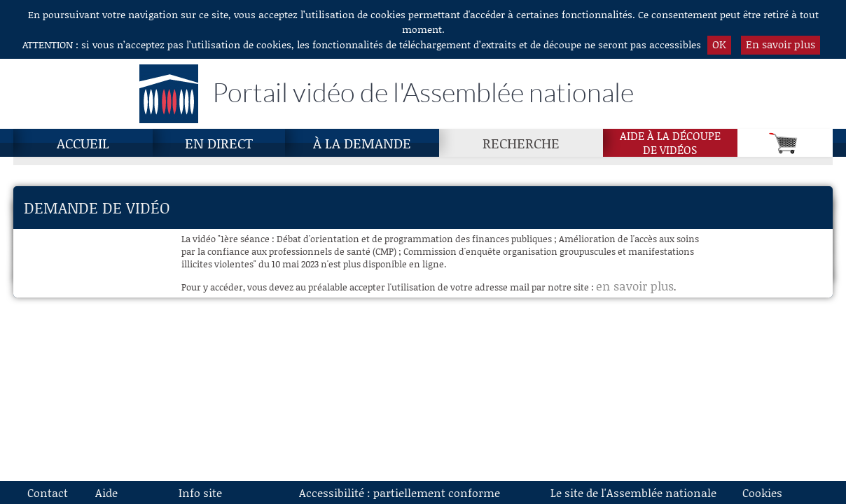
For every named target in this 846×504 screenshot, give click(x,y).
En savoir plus (781, 44)
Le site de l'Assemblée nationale (633, 492)
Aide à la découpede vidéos (670, 143)
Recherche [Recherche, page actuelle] (521, 143)
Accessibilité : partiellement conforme (400, 492)
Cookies (762, 492)
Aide (106, 492)
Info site (200, 492)
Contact (48, 492)
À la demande (362, 143)
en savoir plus (635, 286)
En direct (219, 143)
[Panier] (785, 143)
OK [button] (719, 44)
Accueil (83, 143)
